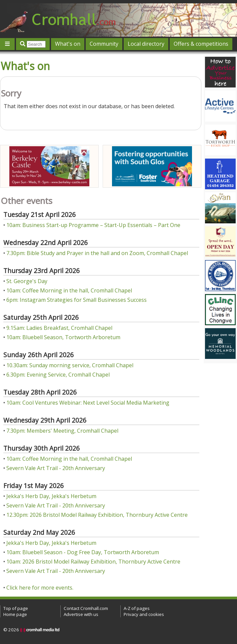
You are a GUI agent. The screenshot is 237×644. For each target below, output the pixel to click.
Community (104, 44)
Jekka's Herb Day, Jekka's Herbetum (51, 496)
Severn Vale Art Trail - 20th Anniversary (56, 468)
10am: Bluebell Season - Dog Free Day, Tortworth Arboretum (83, 552)
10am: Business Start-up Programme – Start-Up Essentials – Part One (93, 225)
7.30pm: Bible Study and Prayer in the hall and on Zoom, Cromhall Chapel (97, 253)
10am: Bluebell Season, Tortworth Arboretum (63, 337)
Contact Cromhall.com (86, 608)
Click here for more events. (40, 588)
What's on (68, 44)
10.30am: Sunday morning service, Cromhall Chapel (70, 365)
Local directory (146, 44)
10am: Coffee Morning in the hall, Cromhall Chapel (69, 290)
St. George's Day (27, 281)
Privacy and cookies (144, 614)
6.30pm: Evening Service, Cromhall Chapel (58, 375)
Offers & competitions (201, 44)
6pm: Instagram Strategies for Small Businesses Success (76, 300)
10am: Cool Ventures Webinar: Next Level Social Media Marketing (88, 403)
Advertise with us (81, 614)
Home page (15, 614)
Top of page (16, 608)
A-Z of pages (137, 608)
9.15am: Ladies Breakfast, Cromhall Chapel (59, 328)
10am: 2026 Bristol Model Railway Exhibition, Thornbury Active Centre (93, 562)
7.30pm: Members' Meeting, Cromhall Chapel (62, 431)
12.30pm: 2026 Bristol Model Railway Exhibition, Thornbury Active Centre (97, 515)
